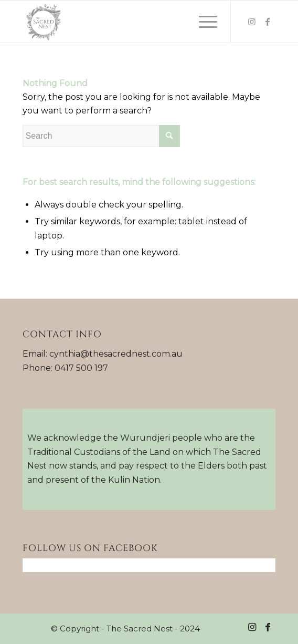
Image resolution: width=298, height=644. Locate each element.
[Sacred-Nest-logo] (124, 22)
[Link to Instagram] (252, 22)
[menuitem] (203, 22)
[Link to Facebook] (268, 22)
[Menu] (203, 22)
